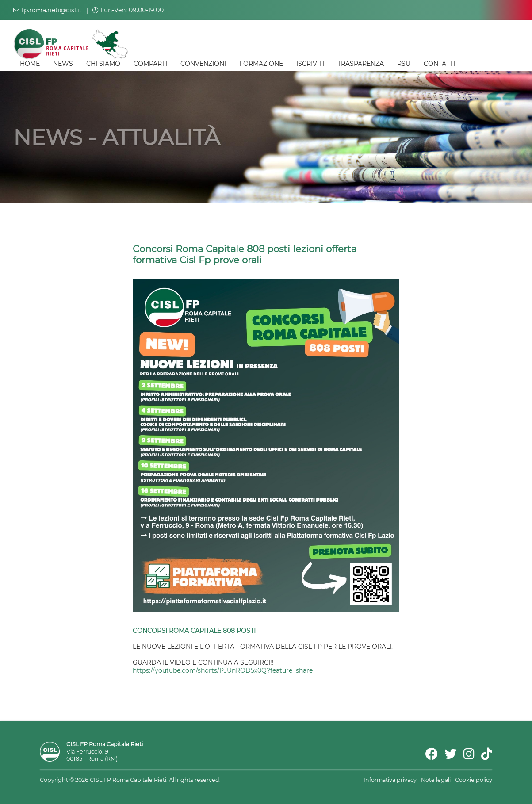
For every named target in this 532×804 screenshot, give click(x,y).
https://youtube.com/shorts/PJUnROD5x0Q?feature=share (223, 670)
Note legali (436, 780)
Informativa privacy (390, 780)
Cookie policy (474, 780)
